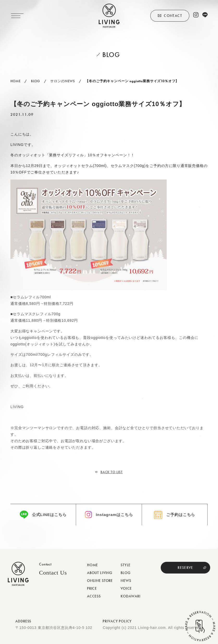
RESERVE (185, 568)
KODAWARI (131, 596)
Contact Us (53, 573)
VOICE (126, 588)
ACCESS (94, 596)
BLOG (125, 573)
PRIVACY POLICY (117, 621)
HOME (92, 565)
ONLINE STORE (100, 581)
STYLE (126, 565)
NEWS (126, 581)
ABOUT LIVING (100, 573)
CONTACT (173, 16)
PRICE (92, 588)
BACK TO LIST (112, 472)
